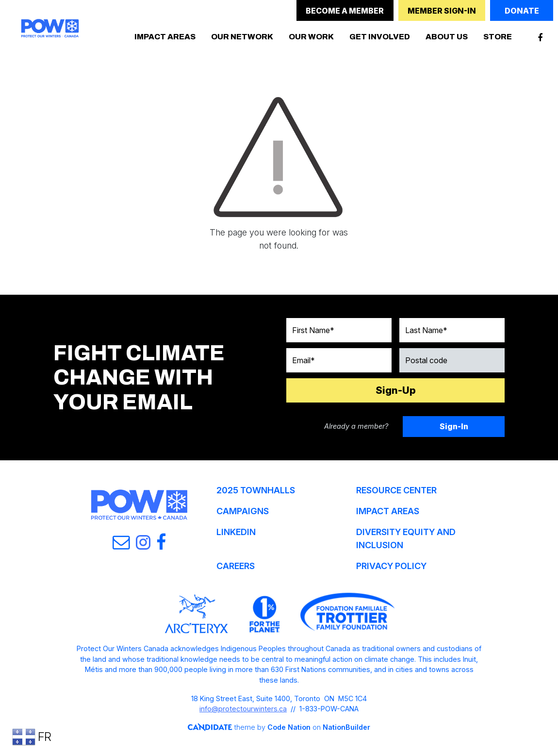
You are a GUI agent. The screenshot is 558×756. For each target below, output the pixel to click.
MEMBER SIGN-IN (442, 11)
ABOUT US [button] (447, 37)
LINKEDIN (236, 532)
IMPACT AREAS (388, 511)
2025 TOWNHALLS (256, 490)
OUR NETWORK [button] (242, 37)
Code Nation (288, 727)
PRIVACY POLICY (391, 566)
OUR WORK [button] (311, 37)
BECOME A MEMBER (345, 11)
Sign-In (454, 426)
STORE (498, 37)
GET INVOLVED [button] (380, 37)
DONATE (522, 11)
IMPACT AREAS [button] (165, 37)
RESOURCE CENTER (396, 490)
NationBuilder (346, 727)
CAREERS (236, 566)
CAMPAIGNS (243, 511)
